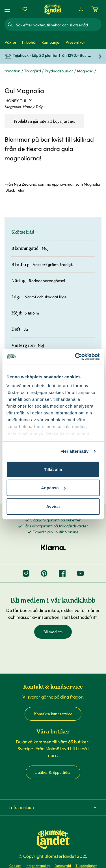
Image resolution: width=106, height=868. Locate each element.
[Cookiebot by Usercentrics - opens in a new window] (75, 357)
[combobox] (58, 25)
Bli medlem (53, 632)
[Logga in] (81, 9)
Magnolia (85, 71)
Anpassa (53, 488)
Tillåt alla (53, 469)
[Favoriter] (25, 9)
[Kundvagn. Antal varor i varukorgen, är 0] (95, 9)
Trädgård (33, 71)
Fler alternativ (75, 451)
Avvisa (53, 506)
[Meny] (8, 9)
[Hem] (53, 9)
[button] (53, 808)
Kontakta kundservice (53, 714)
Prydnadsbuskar (59, 71)
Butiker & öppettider (53, 772)
